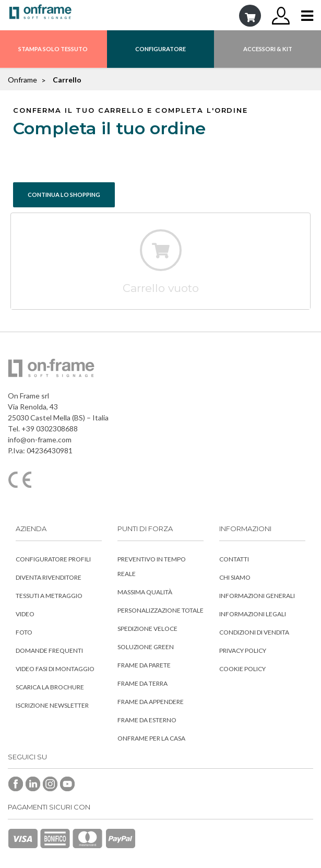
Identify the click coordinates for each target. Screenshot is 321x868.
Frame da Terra (142, 683)
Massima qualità (145, 592)
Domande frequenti (49, 650)
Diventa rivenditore (49, 577)
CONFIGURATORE (160, 49)
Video (25, 614)
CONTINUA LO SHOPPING (64, 195)
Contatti (234, 559)
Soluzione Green (146, 647)
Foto (24, 632)
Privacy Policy (243, 650)
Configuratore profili (53, 559)
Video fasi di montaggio (55, 669)
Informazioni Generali (257, 596)
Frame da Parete (144, 665)
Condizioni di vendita (254, 632)
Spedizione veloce (147, 629)
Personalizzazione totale (160, 610)
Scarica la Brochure (50, 687)
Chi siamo (235, 577)
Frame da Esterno (147, 720)
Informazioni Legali (253, 614)
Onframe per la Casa (151, 738)
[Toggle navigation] (307, 16)
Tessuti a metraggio (49, 596)
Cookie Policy (242, 669)
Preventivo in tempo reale (152, 566)
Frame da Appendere (151, 702)
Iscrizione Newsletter (52, 705)
